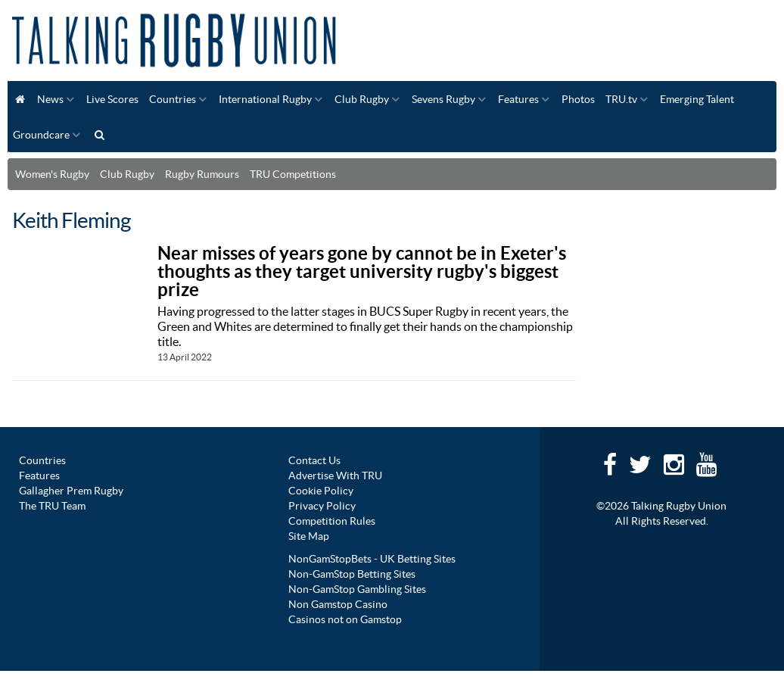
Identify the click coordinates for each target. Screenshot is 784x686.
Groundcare (41, 135)
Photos (578, 99)
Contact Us (314, 460)
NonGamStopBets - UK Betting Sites (372, 559)
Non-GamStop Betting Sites (352, 574)
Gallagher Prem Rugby (71, 491)
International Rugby (265, 99)
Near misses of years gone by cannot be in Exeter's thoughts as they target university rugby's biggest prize (362, 271)
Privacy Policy (322, 506)
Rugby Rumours (202, 174)
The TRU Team (52, 506)
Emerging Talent (697, 99)
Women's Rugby (52, 174)
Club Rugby (362, 99)
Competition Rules (332, 521)
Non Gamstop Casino (338, 604)
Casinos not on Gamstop (345, 619)
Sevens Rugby (443, 99)
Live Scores (112, 99)
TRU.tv (621, 99)
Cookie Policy (321, 491)
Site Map (309, 536)
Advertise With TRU (335, 476)
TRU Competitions (293, 174)
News (50, 99)
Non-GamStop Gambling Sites (357, 589)
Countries (173, 99)
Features (518, 99)
